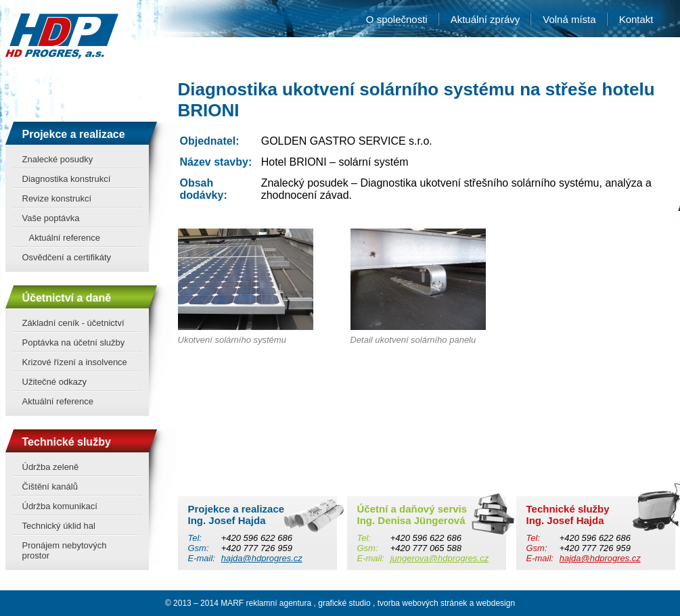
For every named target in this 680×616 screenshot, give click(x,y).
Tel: (195, 538)
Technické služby (67, 442)
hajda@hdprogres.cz (262, 558)
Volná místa (569, 19)
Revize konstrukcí (57, 198)
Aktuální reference (65, 238)
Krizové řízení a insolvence (75, 362)
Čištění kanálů (50, 487)
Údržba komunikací (60, 506)
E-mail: (202, 558)
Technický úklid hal (59, 526)
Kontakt (636, 19)
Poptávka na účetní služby (74, 342)
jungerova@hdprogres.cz (439, 558)
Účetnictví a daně (67, 298)
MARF (232, 603)
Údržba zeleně (51, 467)
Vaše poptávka (51, 218)
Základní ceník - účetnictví (73, 323)
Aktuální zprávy (485, 19)
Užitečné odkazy (54, 382)
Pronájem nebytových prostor (65, 550)
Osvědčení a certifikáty (67, 257)
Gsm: (199, 548)
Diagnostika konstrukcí (67, 179)
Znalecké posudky (58, 159)
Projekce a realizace (74, 134)
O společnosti (397, 19)
